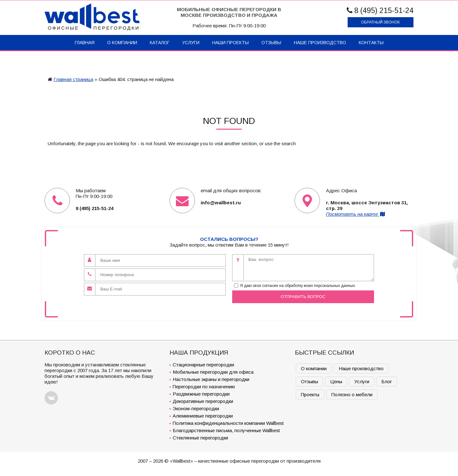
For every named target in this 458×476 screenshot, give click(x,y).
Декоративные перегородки (203, 401)
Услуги (191, 43)
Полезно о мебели (352, 394)
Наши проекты (230, 43)
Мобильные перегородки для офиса (213, 372)
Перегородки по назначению (204, 387)
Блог (387, 381)
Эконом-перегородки (196, 408)
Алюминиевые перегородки (203, 416)
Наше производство (320, 43)
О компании (122, 43)
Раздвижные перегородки (201, 394)
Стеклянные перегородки (200, 438)
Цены (336, 381)
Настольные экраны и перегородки (211, 379)
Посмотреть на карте (356, 214)
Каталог (160, 43)
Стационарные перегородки (203, 365)
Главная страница (73, 79)
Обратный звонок (380, 22)
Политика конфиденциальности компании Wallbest (228, 423)
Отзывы (271, 43)
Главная (85, 43)
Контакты (371, 43)
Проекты (310, 394)
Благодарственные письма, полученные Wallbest (226, 430)
